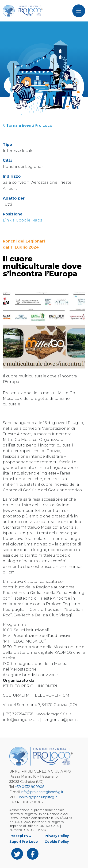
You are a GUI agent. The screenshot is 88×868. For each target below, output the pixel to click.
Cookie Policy (57, 842)
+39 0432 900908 (30, 787)
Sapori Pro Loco (24, 842)
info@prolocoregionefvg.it (42, 792)
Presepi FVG (20, 836)
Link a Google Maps (22, 220)
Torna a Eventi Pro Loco (28, 125)
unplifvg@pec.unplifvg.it (37, 797)
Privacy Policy (57, 836)
